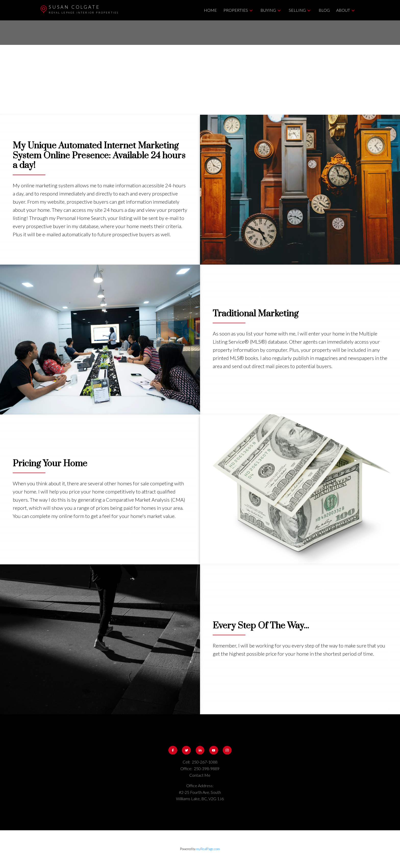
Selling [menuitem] (297, 10)
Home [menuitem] (210, 10)
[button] (173, 750)
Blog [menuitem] (324, 10)
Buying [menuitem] (268, 10)
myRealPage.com (208, 849)
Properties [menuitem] (236, 10)
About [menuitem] (343, 10)
